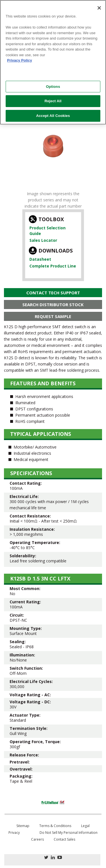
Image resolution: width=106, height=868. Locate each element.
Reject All (53, 101)
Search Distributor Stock (53, 304)
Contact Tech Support (53, 293)
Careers (37, 839)
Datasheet (40, 259)
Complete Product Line (53, 266)
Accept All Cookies (53, 116)
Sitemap (23, 826)
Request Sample (53, 316)
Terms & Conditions (55, 826)
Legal (85, 826)
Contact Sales (64, 839)
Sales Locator (43, 240)
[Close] (99, 8)
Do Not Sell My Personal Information (69, 833)
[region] (53, 62)
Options (53, 87)
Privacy (14, 833)
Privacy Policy (20, 60)
